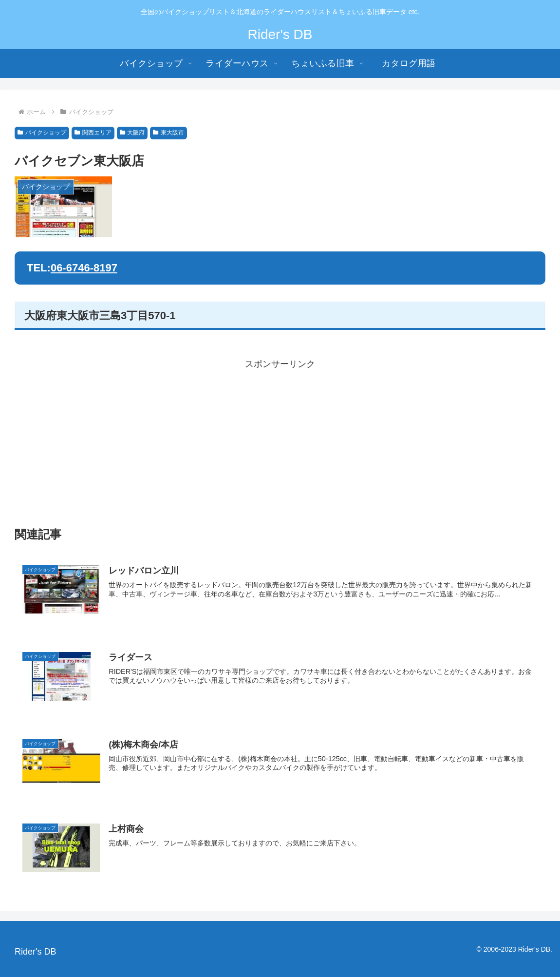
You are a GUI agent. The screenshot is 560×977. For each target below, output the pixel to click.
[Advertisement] (280, 440)
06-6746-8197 (84, 268)
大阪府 (132, 133)
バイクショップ (42, 133)
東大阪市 (168, 133)
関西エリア (93, 133)
